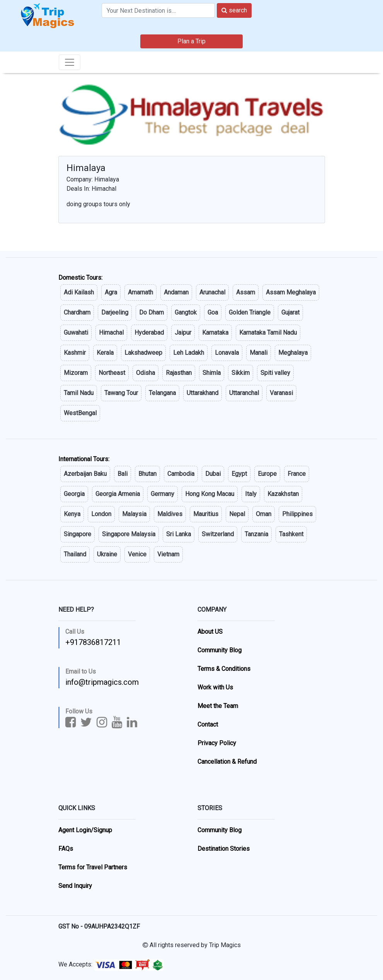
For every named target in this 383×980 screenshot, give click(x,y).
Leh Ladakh (189, 353)
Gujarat (290, 312)
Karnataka (215, 333)
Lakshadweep (143, 353)
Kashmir (75, 353)
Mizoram (76, 373)
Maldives (170, 514)
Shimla (212, 373)
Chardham (77, 312)
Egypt (239, 474)
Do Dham (151, 312)
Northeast (112, 373)
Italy (251, 494)
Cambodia (181, 474)
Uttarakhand (203, 393)
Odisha (146, 373)
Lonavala (227, 353)
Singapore (77, 534)
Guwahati (76, 333)
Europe (267, 474)
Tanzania (256, 534)
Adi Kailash (79, 292)
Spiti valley (275, 373)
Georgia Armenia (118, 494)
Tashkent (291, 534)
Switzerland (218, 534)
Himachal (111, 333)
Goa (213, 312)
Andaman (176, 292)
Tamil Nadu (79, 393)
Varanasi (281, 393)
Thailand (75, 554)
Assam (246, 292)
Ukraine (107, 554)
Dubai (213, 474)
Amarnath (140, 292)
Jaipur (183, 333)
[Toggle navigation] (70, 62)
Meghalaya (293, 353)
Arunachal (212, 292)
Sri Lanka (179, 534)
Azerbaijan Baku (85, 474)
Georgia (74, 494)
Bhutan (147, 474)
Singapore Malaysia (129, 534)
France (297, 474)
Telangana (162, 393)
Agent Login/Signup (85, 830)
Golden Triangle (250, 312)
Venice (137, 554)
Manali (259, 353)
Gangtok (186, 312)
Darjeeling (115, 312)
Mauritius (206, 514)
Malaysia (134, 514)
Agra (111, 292)
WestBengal (80, 413)
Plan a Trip (191, 41)
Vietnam (168, 554)
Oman (264, 514)
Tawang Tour (121, 393)
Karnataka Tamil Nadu (268, 333)
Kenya (72, 514)
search (234, 10)
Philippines (297, 514)
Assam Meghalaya (291, 292)
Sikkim (241, 373)
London (101, 514)
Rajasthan (179, 373)
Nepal (237, 514)
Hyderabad (149, 333)
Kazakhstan (283, 494)
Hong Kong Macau (210, 494)
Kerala (105, 353)
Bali (123, 474)
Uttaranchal (244, 393)
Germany (163, 494)
